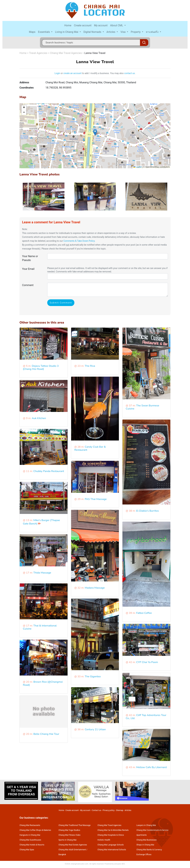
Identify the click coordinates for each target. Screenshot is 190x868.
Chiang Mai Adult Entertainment (72, 850)
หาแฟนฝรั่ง (152, 32)
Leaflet (137, 167)
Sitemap (120, 810)
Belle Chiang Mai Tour (46, 734)
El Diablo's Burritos (148, 511)
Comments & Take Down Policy (79, 241)
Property (136, 32)
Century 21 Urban (95, 729)
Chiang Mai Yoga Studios (69, 830)
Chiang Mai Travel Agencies (66, 53)
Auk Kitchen (39, 418)
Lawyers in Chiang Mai (146, 825)
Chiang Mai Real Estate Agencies (73, 845)
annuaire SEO (119, 864)
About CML (117, 25)
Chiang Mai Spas (27, 850)
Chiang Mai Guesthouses (30, 840)
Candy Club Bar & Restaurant (90, 448)
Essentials (44, 32)
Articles (111, 32)
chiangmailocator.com (79, 864)
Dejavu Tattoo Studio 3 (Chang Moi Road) (41, 367)
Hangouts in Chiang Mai (30, 835)
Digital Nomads (93, 32)
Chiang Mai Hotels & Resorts (32, 845)
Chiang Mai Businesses (146, 840)
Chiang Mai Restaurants (30, 825)
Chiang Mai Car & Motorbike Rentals (113, 830)
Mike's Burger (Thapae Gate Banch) (41, 522)
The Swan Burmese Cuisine (142, 407)
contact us (130, 73)
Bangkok (62, 855)
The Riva (90, 366)
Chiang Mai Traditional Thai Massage (74, 825)
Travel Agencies (38, 53)
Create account (83, 25)
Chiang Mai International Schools (112, 850)
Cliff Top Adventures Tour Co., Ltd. (146, 717)
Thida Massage (42, 573)
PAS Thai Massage (96, 499)
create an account (72, 73)
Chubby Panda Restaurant (49, 471)
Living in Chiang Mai (67, 32)
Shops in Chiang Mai (145, 845)
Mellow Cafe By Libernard (152, 767)
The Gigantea (93, 677)
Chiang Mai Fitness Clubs (69, 835)
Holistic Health (104, 840)
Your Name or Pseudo (30, 258)
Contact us (96, 810)
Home (68, 25)
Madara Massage (95, 588)
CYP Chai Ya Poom (147, 662)
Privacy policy (109, 810)
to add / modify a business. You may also (103, 73)
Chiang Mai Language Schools (111, 845)
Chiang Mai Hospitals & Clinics (111, 835)
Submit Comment (61, 303)
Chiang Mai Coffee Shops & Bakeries (35, 830)
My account (101, 25)
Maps (32, 32)
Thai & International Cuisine (40, 627)
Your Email (28, 269)
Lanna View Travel (95, 53)
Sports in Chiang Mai (67, 840)
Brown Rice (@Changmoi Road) (43, 683)
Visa (123, 32)
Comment (28, 285)
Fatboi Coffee (144, 613)
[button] (95, 132)
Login (57, 73)
